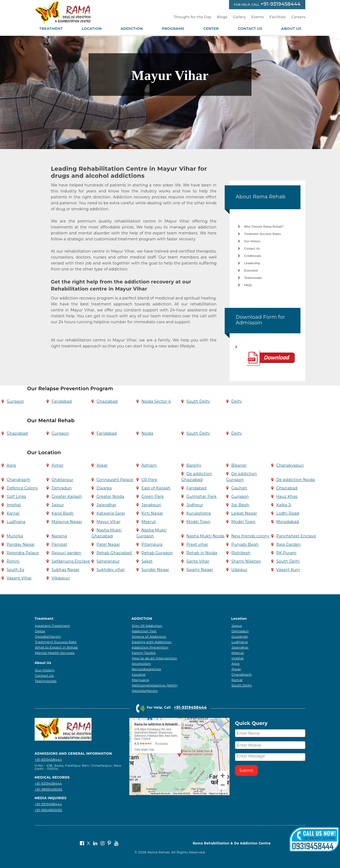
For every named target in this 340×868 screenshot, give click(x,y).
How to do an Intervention (154, 658)
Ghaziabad (107, 401)
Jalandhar (106, 505)
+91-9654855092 (48, 810)
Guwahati (240, 636)
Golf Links (16, 496)
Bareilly (194, 465)
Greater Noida (110, 496)
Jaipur (58, 505)
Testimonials (253, 278)
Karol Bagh (63, 513)
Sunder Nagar (155, 570)
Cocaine (139, 674)
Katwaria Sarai (111, 513)
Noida (147, 433)
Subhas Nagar (66, 570)
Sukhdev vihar (111, 570)
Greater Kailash (67, 496)
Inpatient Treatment (52, 626)
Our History (252, 241)
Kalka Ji (284, 505)
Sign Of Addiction (147, 626)
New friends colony (250, 536)
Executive (251, 270)
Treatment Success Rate (56, 642)
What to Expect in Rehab (56, 647)
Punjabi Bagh (245, 544)
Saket (147, 561)
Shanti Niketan (246, 561)
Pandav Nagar (21, 544)
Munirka (15, 536)
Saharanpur (108, 561)
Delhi (236, 401)
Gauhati (239, 488)
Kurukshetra (198, 513)
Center (211, 29)
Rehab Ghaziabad (114, 553)
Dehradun (61, 488)
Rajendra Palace (23, 553)
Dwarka (104, 488)
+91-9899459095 (48, 789)
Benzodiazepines (146, 669)
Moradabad (287, 522)
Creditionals (253, 256)
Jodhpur (195, 505)
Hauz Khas (287, 496)
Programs (173, 29)
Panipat (59, 544)
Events (258, 17)
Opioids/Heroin (145, 691)
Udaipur (239, 570)
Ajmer (58, 465)
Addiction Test (144, 631)
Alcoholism (141, 664)
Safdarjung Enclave (71, 561)
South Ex (15, 570)
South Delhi (198, 401)
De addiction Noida (295, 480)
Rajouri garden (66, 553)
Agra (11, 465)
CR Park (149, 480)
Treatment (51, 29)
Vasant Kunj (288, 570)
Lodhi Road (287, 513)
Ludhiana (16, 522)
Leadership (252, 263)
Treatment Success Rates (262, 234)
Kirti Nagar (152, 513)
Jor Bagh (240, 505)
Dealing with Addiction (152, 642)
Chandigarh (18, 480)
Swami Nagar (200, 570)
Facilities (277, 17)
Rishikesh (241, 553)
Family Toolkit (144, 653)
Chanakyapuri (290, 465)
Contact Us (250, 29)
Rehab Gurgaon (157, 553)
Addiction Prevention (150, 647)
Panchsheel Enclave (296, 536)
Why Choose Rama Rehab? (264, 227)
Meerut (148, 522)
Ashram (149, 465)
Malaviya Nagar (67, 522)
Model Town (198, 522)
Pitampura (152, 544)
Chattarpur (62, 480)
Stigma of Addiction (149, 636)
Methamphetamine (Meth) (155, 685)
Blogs (222, 17)
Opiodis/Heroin (48, 636)
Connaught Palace (115, 480)
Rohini (13, 561)
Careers (298, 17)
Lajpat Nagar (244, 513)
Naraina (59, 536)
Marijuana (140, 680)
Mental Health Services (55, 653)
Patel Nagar (108, 544)
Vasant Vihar (19, 578)
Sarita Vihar (198, 561)
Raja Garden (288, 544)
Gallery (240, 17)
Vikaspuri (61, 578)
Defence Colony (22, 488)
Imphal (14, 505)
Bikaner (239, 465)
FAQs (248, 285)
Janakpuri (151, 505)
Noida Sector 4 (156, 401)
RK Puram (286, 553)
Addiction (132, 29)
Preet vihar (197, 544)
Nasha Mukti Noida (205, 536)
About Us (291, 29)
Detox (40, 631)
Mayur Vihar (108, 522)
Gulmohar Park (201, 496)
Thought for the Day (193, 17)
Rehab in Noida (202, 553)
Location (92, 29)
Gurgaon (15, 401)
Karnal (13, 513)
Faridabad (62, 401)
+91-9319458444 (280, 4)
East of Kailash (156, 488)
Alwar (102, 465)
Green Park (152, 496)
